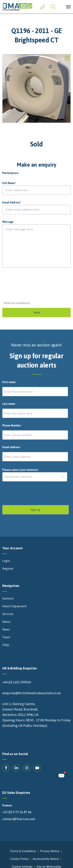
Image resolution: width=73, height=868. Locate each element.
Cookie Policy (20, 859)
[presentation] (32, 283)
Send (37, 312)
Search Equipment (14, 606)
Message (8, 222)
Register (8, 569)
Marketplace (10, 173)
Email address (12, 447)
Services (8, 614)
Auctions (8, 598)
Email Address (12, 203)
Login (6, 561)
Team (6, 637)
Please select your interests (21, 470)
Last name (9, 404)
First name (9, 382)
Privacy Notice (50, 851)
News (6, 629)
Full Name (9, 183)
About (6, 622)
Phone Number (13, 426)
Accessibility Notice (46, 859)
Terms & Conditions (23, 851)
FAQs (6, 645)
